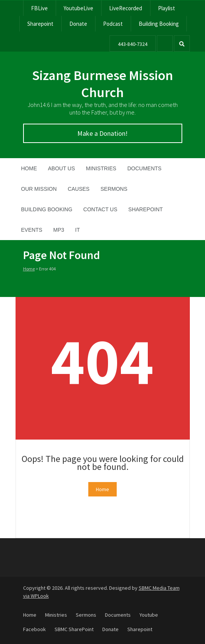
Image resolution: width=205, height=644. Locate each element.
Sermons (114, 189)
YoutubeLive (78, 8)
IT (77, 230)
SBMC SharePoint (74, 629)
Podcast (113, 24)
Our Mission (39, 189)
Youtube (149, 615)
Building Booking (159, 24)
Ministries (101, 168)
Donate (78, 24)
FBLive (39, 8)
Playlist (167, 8)
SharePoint (146, 209)
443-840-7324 (133, 44)
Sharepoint (40, 24)
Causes (79, 189)
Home (29, 168)
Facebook (34, 629)
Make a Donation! (102, 133)
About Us (62, 168)
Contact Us (100, 209)
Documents (144, 168)
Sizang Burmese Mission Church (103, 84)
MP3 (59, 230)
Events (32, 230)
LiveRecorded (126, 8)
